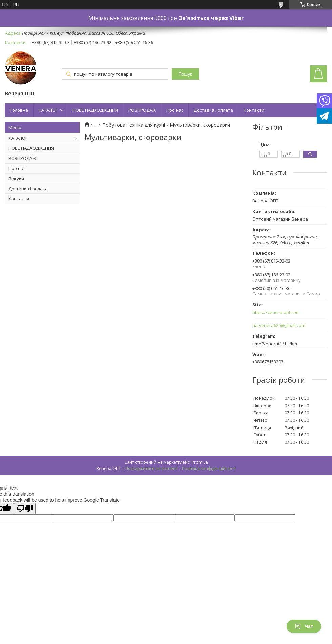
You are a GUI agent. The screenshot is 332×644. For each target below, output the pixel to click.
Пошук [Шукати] (185, 74)
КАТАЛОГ (48, 110)
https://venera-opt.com (276, 313)
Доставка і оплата (213, 110)
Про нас (175, 110)
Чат (304, 626)
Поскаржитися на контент (151, 468)
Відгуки (16, 179)
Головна (19, 110)
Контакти (254, 110)
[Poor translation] (25, 509)
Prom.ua (200, 462)
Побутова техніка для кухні (134, 125)
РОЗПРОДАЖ (142, 110)
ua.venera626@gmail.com (279, 325)
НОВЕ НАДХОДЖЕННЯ (95, 110)
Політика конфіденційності (209, 468)
